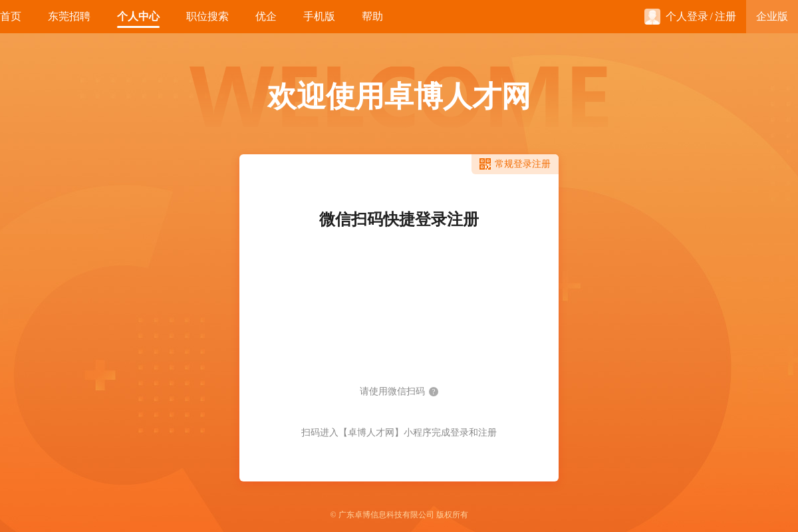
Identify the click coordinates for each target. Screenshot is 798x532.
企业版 (772, 16)
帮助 (372, 16)
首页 (11, 16)
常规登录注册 (523, 164)
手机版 (319, 16)
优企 (266, 16)
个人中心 (138, 16)
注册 (726, 16)
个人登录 (676, 17)
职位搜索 (207, 16)
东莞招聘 (69, 16)
